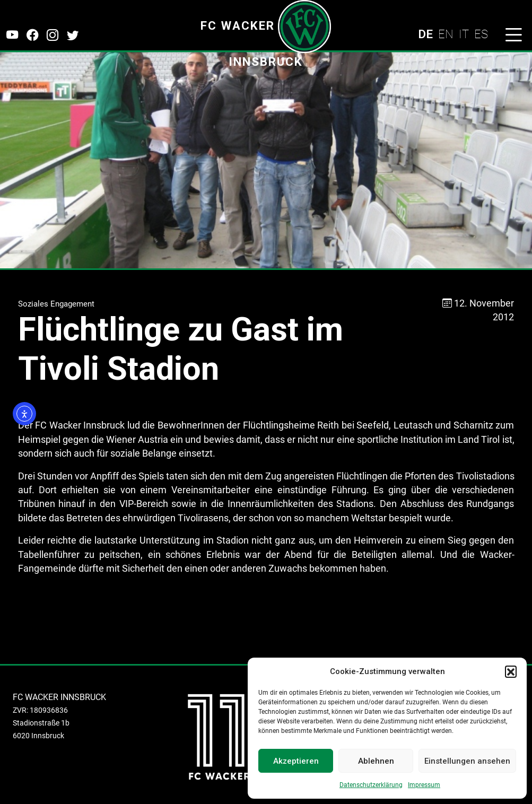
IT (464, 34)
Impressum (424, 785)
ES (481, 34)
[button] (511, 671)
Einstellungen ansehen (467, 761)
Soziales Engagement (56, 304)
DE (425, 34)
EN (446, 34)
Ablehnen (376, 761)
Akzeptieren (296, 761)
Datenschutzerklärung (371, 785)
